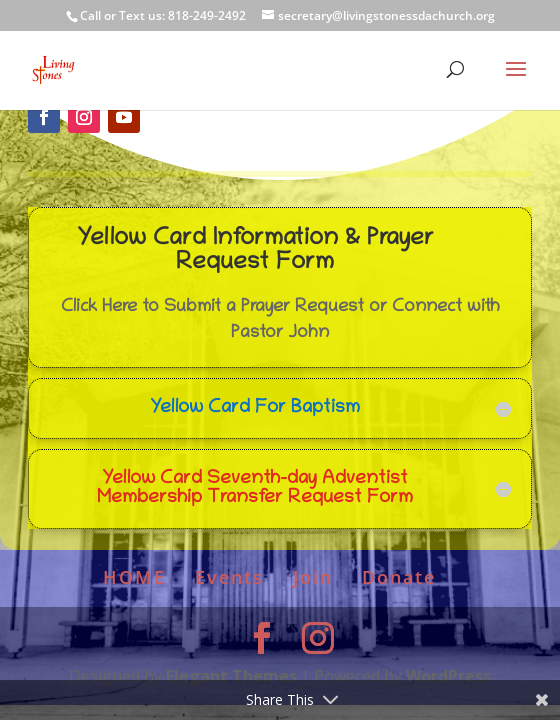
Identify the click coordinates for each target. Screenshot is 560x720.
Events (229, 577)
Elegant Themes (231, 676)
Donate (399, 577)
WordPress (448, 676)
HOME (134, 577)
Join (313, 577)
